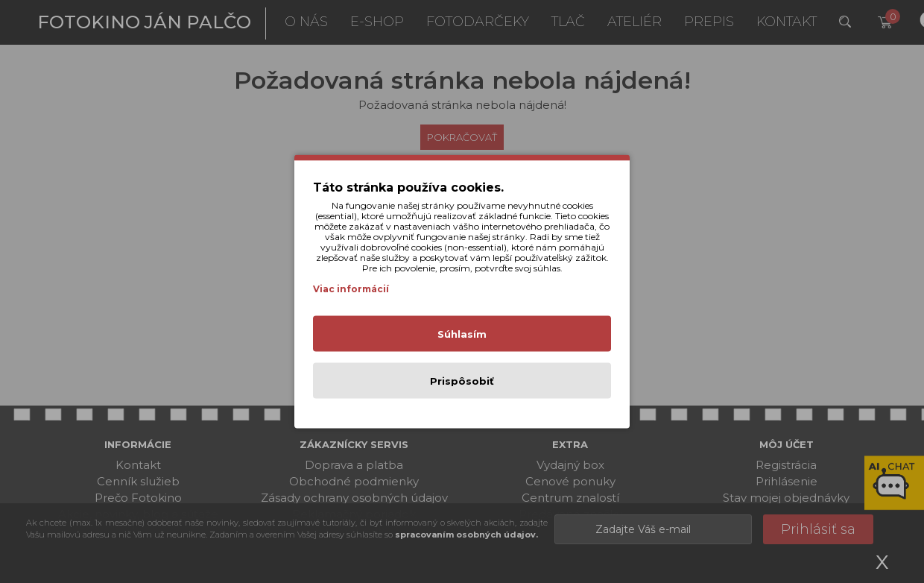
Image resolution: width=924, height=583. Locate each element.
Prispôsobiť (462, 381)
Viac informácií (351, 289)
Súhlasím (462, 334)
